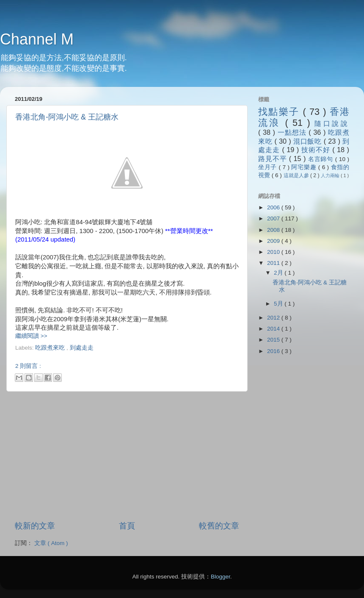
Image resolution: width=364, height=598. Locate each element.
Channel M (37, 39)
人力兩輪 (331, 175)
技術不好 (317, 150)
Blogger (221, 577)
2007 (274, 218)
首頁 (127, 526)
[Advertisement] (114, 355)
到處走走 (82, 348)
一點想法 (293, 132)
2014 (274, 329)
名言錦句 (322, 159)
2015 (274, 340)
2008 (274, 230)
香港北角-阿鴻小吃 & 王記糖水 (67, 117)
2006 (274, 207)
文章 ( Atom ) (51, 543)
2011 (274, 263)
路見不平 (274, 159)
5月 (279, 304)
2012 (274, 318)
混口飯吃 (309, 141)
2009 (274, 241)
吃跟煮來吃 (51, 348)
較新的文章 (35, 526)
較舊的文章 (219, 526)
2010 (274, 252)
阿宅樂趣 (305, 167)
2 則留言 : (28, 366)
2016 (274, 351)
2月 (279, 273)
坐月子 (269, 167)
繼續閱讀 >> (31, 336)
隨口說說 (332, 123)
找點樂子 (280, 112)
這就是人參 (297, 175)
